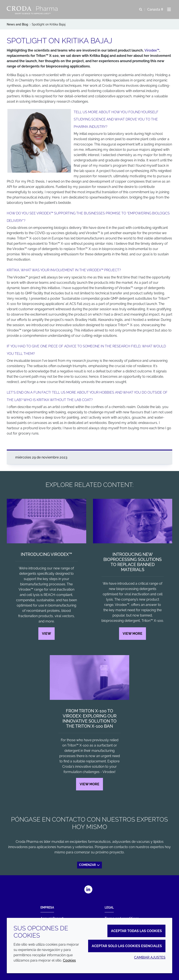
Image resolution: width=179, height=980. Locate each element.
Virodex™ (152, 50)
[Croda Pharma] (33, 8)
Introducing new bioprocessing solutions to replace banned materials (133, 562)
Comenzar (90, 865)
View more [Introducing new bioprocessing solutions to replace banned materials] (133, 634)
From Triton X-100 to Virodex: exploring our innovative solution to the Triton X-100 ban (89, 719)
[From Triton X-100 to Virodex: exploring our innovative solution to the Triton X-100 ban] (89, 677)
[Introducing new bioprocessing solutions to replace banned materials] (133, 521)
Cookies (69, 960)
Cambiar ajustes (150, 957)
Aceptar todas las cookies (136, 931)
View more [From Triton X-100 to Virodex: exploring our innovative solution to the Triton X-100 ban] (89, 784)
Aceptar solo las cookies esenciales (127, 946)
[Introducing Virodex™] (46, 521)
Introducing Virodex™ (46, 554)
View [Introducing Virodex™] (46, 634)
